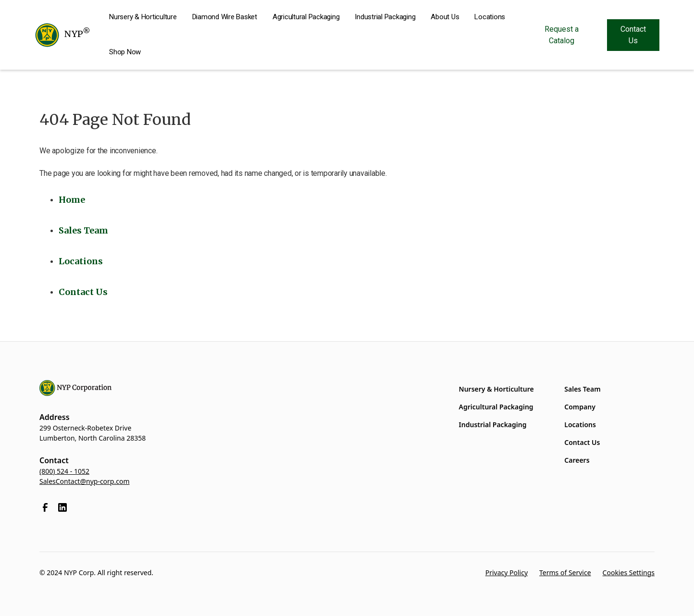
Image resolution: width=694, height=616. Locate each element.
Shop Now (125, 52)
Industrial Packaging (385, 17)
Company (580, 407)
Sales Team (582, 389)
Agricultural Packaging (306, 17)
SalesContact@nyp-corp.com (85, 481)
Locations (490, 17)
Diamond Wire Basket (225, 17)
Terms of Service (565, 573)
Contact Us (633, 35)
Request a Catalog (562, 35)
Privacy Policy (507, 573)
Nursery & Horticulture (143, 17)
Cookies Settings (629, 573)
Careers (577, 460)
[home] (62, 35)
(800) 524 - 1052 (64, 471)
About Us (445, 17)
